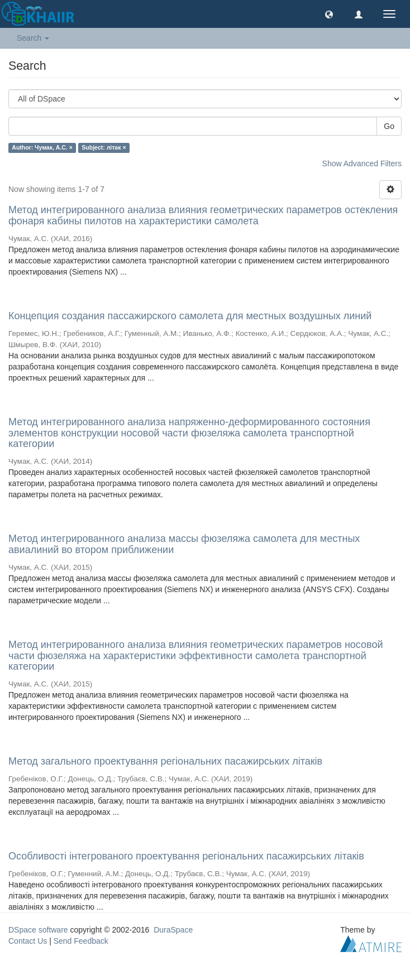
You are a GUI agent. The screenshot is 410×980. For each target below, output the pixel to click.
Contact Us (28, 941)
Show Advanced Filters (362, 164)
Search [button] (33, 38)
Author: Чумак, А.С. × (42, 147)
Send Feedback (81, 941)
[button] (329, 14)
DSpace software (38, 930)
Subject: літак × (104, 147)
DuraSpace (173, 930)
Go (389, 126)
